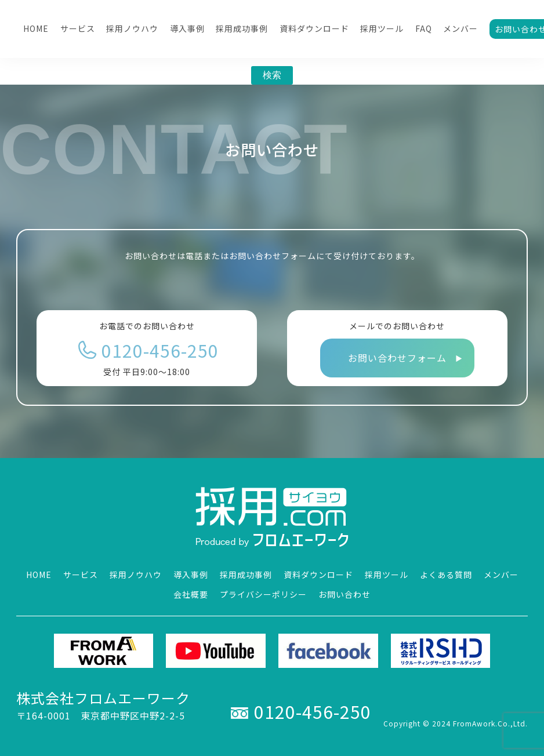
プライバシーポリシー (263, 594)
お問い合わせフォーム (397, 358)
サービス (78, 28)
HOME (36, 28)
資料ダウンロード (314, 28)
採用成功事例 (242, 28)
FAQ (424, 28)
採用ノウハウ (132, 28)
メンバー (460, 28)
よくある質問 (446, 575)
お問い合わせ (344, 594)
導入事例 (187, 28)
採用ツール (382, 28)
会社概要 (191, 594)
